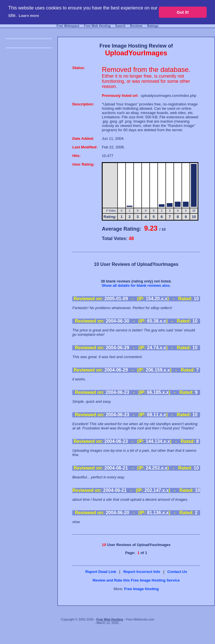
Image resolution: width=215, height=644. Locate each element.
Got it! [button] (183, 12)
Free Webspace (68, 26)
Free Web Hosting (97, 26)
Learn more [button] (29, 16)
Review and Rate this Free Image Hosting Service (136, 580)
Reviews (136, 26)
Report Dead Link (101, 572)
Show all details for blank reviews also (136, 285)
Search (120, 26)
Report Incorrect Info (142, 572)
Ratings (153, 26)
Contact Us (177, 572)
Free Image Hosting (141, 589)
